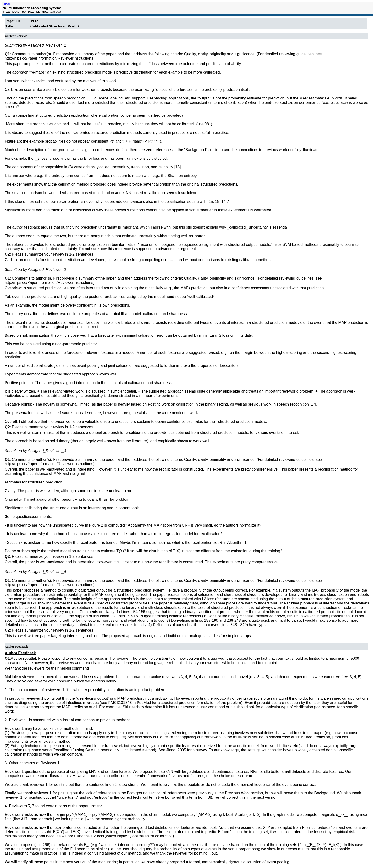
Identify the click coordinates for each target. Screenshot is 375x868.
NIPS (6, 4)
